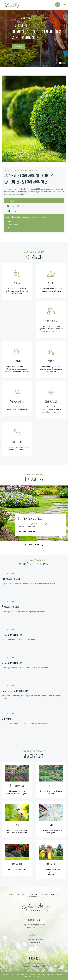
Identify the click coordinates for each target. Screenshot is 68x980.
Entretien (10, 201)
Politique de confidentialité (34, 966)
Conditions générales (34, 963)
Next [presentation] (39, 545)
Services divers (12, 211)
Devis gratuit (34, 897)
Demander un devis (26, 531)
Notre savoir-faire (17, 895)
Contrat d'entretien (14, 206)
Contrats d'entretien (50, 895)
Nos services (33, 895)
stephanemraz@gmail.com (34, 925)
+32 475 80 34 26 (34, 928)
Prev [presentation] (29, 545)
